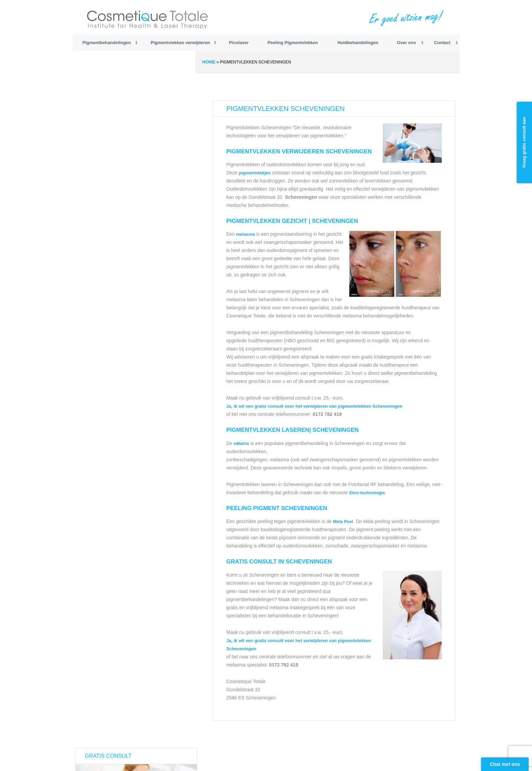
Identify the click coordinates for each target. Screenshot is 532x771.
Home (209, 62)
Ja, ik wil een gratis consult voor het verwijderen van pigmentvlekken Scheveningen (314, 406)
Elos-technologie (367, 493)
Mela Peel (343, 522)
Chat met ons (505, 764)
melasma (246, 234)
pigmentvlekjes (255, 173)
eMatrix (242, 444)
